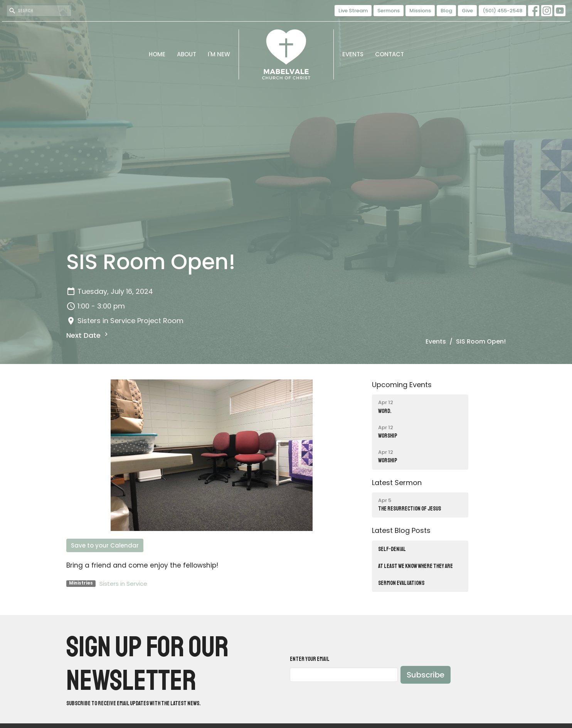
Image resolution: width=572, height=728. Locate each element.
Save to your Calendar (105, 545)
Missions (420, 11)
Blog (446, 11)
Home (157, 54)
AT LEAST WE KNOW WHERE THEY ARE (416, 566)
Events (353, 54)
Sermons (389, 11)
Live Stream (353, 11)
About (187, 54)
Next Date (88, 335)
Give (467, 11)
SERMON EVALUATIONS (401, 583)
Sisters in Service (123, 584)
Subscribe (426, 675)
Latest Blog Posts (401, 530)
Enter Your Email (310, 659)
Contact (389, 54)
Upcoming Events (402, 385)
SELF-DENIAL (392, 549)
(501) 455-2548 (502, 11)
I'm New (219, 54)
